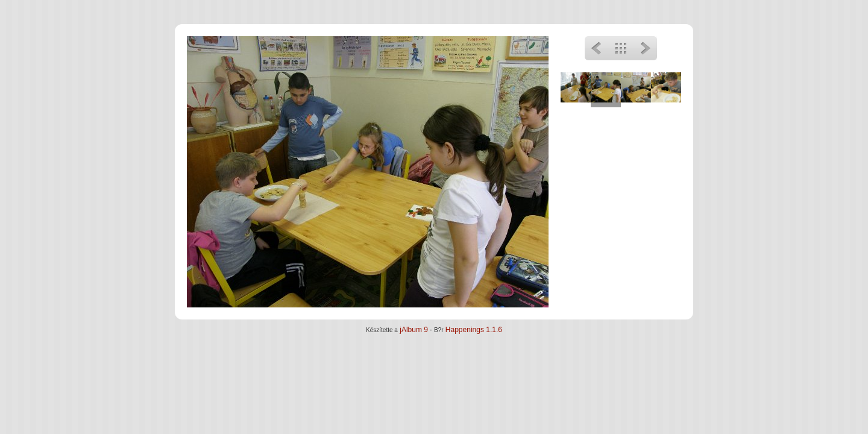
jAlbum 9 (414, 330)
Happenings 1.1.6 (474, 330)
